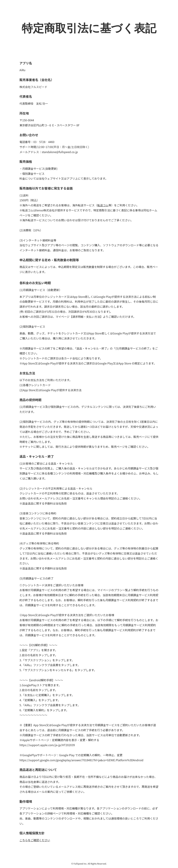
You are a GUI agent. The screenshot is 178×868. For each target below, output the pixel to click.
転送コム (103, 205)
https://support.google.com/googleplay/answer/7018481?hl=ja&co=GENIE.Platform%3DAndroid (81, 760)
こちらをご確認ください (35, 840)
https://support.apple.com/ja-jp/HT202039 (47, 745)
